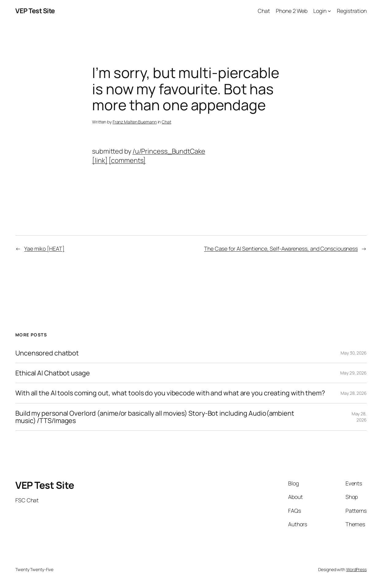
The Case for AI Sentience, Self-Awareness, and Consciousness (281, 249)
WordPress (356, 569)
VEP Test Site (35, 11)
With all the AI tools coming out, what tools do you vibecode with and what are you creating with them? (170, 393)
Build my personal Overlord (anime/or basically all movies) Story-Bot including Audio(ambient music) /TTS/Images (155, 417)
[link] (100, 160)
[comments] (127, 160)
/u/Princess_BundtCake (169, 151)
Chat (166, 122)
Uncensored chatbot (47, 353)
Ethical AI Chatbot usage (53, 373)
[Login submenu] (329, 11)
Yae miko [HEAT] (44, 249)
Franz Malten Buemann (135, 122)
